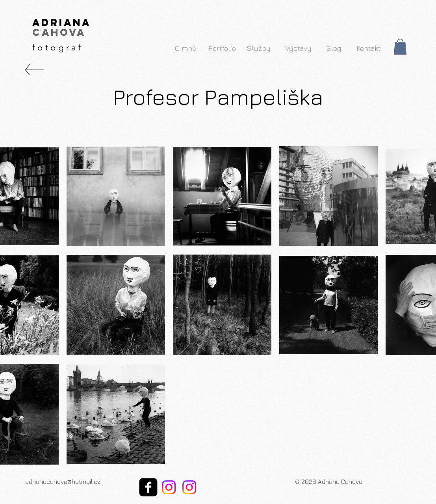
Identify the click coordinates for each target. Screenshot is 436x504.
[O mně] (186, 48)
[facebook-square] (148, 487)
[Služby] (259, 48)
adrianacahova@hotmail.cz (63, 482)
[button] (400, 47)
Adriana (62, 22)
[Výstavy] (298, 48)
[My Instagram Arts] (189, 487)
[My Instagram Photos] (169, 487)
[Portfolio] (222, 48)
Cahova (59, 32)
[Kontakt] (369, 48)
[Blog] (334, 48)
